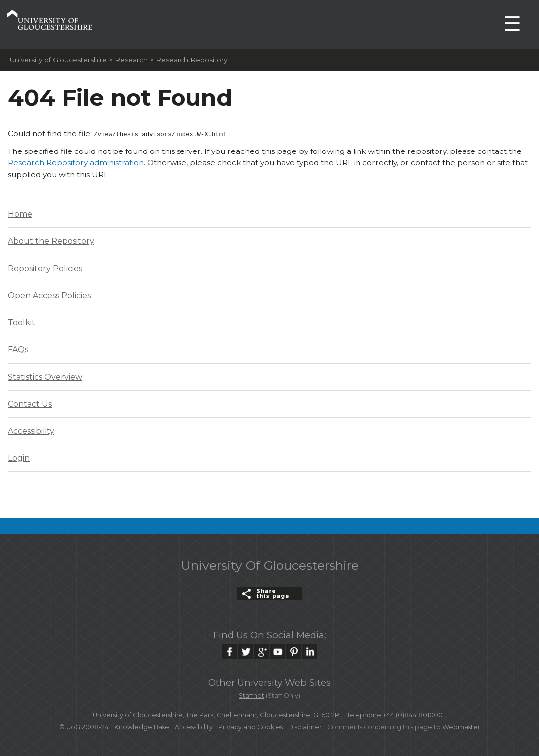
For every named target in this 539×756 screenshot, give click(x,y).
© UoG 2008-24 (84, 726)
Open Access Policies (49, 294)
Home (20, 213)
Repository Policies (45, 267)
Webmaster (461, 726)
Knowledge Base (142, 726)
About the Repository (51, 240)
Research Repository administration (76, 162)
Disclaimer (305, 726)
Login (19, 457)
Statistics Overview (45, 376)
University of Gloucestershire (58, 60)
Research (131, 60)
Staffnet (252, 694)
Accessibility (31, 430)
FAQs (18, 349)
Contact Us (30, 403)
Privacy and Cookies (251, 726)
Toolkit (22, 322)
